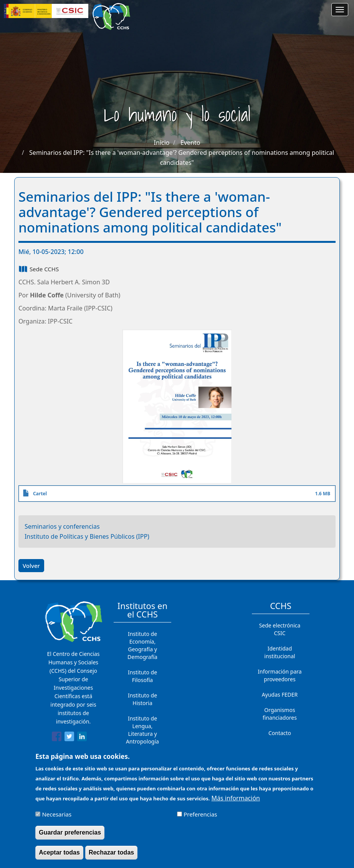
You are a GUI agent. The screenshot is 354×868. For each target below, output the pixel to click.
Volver (31, 566)
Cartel (40, 494)
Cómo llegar (280, 748)
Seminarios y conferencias (62, 526)
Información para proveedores (280, 675)
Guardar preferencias (70, 837)
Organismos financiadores (280, 714)
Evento (190, 143)
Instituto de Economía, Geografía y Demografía (142, 645)
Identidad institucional (280, 652)
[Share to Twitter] (69, 738)
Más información (236, 803)
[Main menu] (340, 10)
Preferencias (200, 819)
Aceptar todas (59, 857)
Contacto (280, 733)
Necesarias (57, 819)
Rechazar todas (111, 857)
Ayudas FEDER (280, 695)
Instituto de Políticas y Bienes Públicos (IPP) (87, 536)
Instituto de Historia (142, 699)
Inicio (162, 143)
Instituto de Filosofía (142, 676)
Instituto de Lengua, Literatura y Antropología (142, 730)
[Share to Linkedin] (82, 738)
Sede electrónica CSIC (280, 629)
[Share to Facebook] (57, 738)
